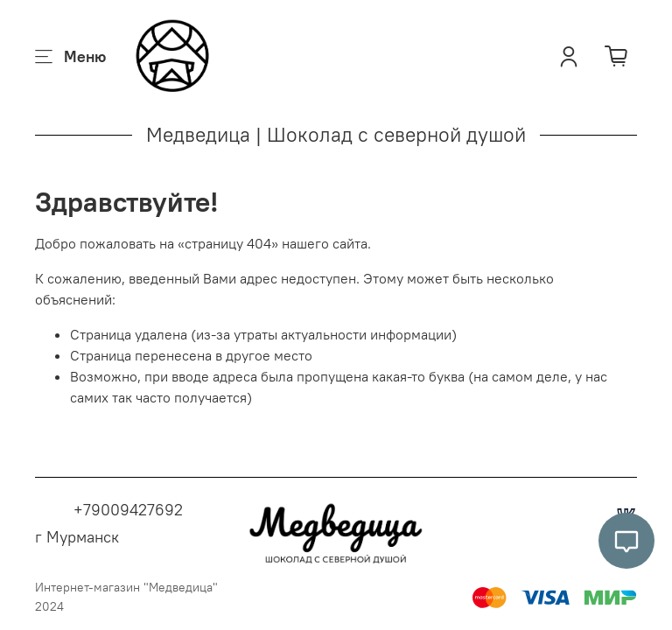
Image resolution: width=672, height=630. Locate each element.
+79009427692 (128, 510)
